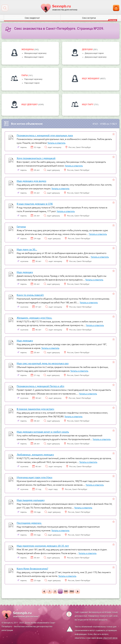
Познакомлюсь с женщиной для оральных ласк (45, 135)
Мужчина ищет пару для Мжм (35, 477)
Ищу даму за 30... (27, 249)
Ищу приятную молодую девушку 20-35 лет (43, 546)
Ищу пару (88, 104)
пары (25, 75)
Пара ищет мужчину (33, 79)
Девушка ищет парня (94, 53)
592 (72, 591)
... (60, 591)
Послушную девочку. (29, 523)
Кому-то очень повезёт (30, 295)
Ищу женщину (91, 78)
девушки (88, 49)
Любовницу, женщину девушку (35, 454)
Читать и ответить (56, 143)
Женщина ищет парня (34, 57)
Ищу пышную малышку (31, 500)
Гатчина (21, 226)
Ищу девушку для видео (31, 181)
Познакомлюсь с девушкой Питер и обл (40, 386)
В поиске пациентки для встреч (35, 409)
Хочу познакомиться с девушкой (36, 158)
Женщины (28, 49)
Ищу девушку (30, 104)
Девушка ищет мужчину (96, 57)
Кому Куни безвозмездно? (32, 568)
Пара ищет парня (32, 83)
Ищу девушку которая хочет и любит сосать (43, 432)
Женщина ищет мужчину (35, 53)
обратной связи (110, 638)
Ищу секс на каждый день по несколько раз (43, 363)
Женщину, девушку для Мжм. (34, 318)
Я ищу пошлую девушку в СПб (35, 204)
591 (66, 591)
